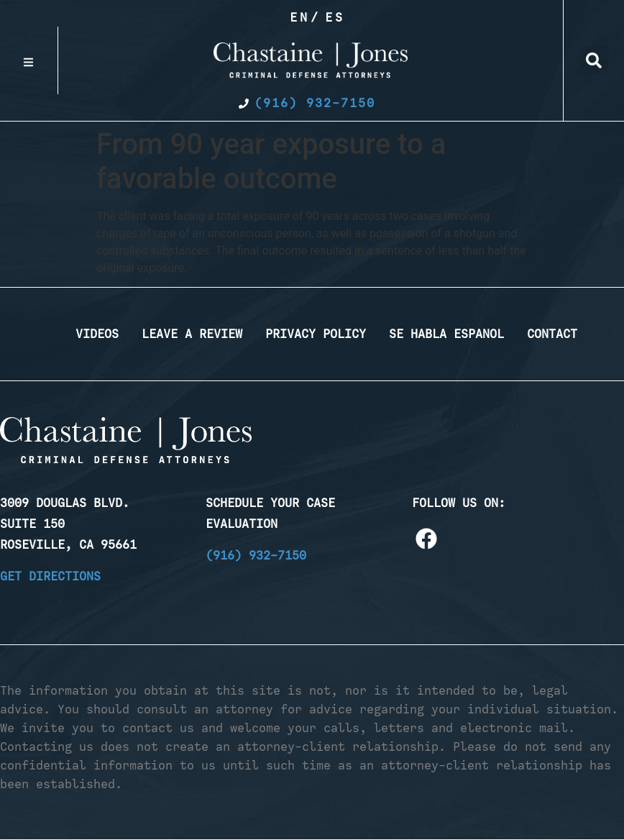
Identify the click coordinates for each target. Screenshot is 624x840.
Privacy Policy (316, 334)
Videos (97, 334)
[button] (594, 60)
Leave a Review (192, 334)
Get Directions (50, 576)
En (300, 17)
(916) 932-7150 (256, 555)
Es (335, 17)
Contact (552, 334)
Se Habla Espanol (446, 334)
